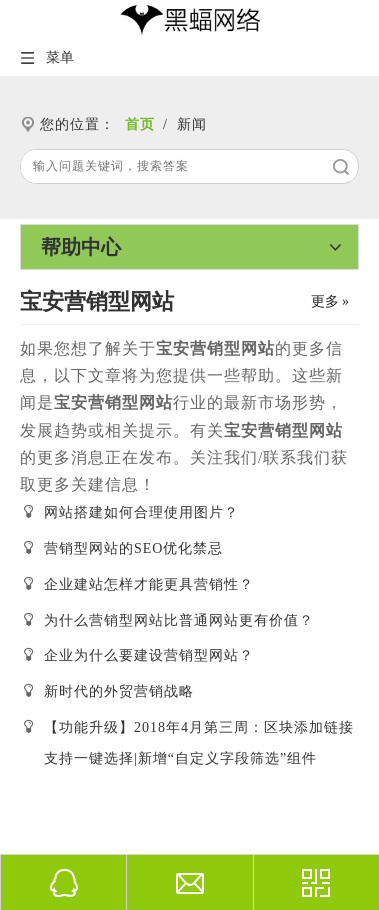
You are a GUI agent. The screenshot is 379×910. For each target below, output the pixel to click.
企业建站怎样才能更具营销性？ (149, 584)
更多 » (330, 302)
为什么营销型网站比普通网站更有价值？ (179, 620)
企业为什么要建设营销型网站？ (149, 655)
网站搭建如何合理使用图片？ (141, 512)
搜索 (341, 166)
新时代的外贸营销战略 (119, 691)
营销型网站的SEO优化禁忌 (133, 548)
